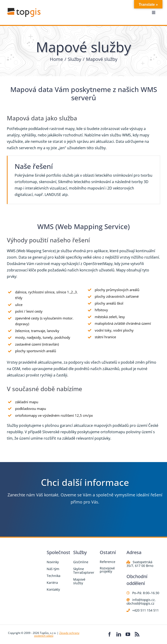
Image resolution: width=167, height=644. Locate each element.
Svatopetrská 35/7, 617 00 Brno (140, 564)
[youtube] (128, 634)
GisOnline (81, 562)
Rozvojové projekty (107, 570)
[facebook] (110, 634)
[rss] (137, 634)
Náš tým (53, 569)
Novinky (53, 562)
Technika (54, 576)
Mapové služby (79, 581)
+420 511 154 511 (145, 610)
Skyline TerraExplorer (84, 571)
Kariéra (52, 583)
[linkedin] (119, 634)
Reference (108, 562)
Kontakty (53, 589)
